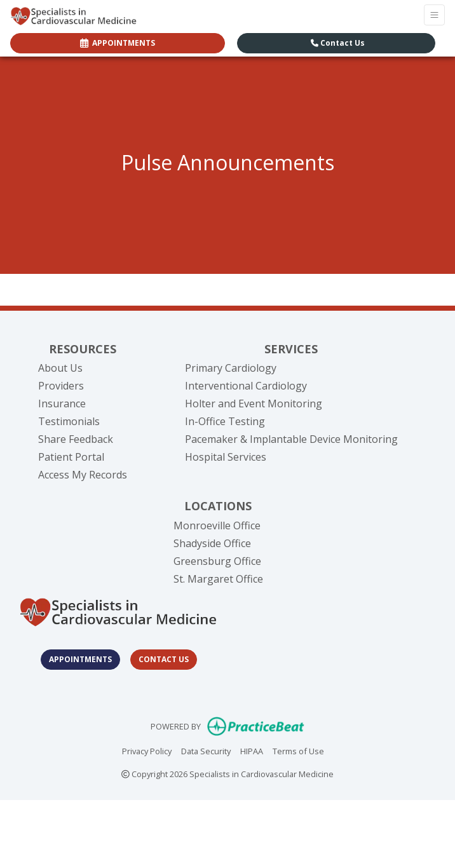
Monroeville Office (217, 526)
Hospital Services (226, 457)
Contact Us (338, 43)
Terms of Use (298, 750)
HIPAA (252, 750)
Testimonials (69, 421)
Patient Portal (71, 457)
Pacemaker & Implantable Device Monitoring (291, 439)
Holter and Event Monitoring (254, 403)
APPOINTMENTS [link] (118, 43)
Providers (61, 386)
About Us (60, 368)
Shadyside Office (212, 543)
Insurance (62, 403)
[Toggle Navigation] (434, 15)
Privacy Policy (147, 750)
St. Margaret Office (218, 579)
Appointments (80, 659)
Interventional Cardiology (246, 386)
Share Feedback (76, 439)
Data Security (206, 750)
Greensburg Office (217, 561)
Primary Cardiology (231, 368)
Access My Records (83, 475)
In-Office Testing (225, 421)
